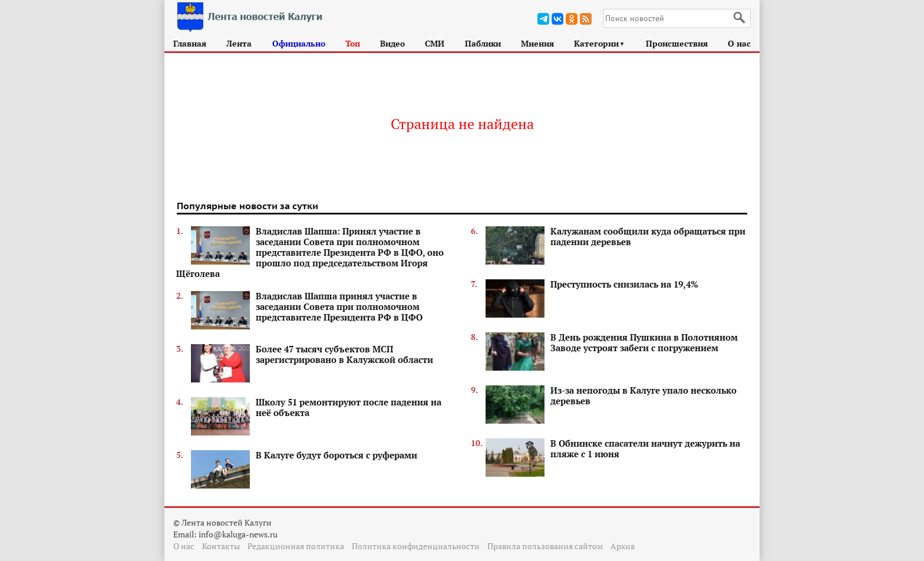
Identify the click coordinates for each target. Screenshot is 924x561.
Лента (239, 43)
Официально (299, 43)
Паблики (483, 43)
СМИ (435, 43)
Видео (392, 43)
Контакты (221, 546)
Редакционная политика (296, 546)
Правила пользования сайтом (545, 546)
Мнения (537, 43)
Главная (190, 43)
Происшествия (677, 43)
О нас (739, 43)
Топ (353, 43)
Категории (600, 43)
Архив (623, 546)
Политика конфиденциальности (416, 546)
